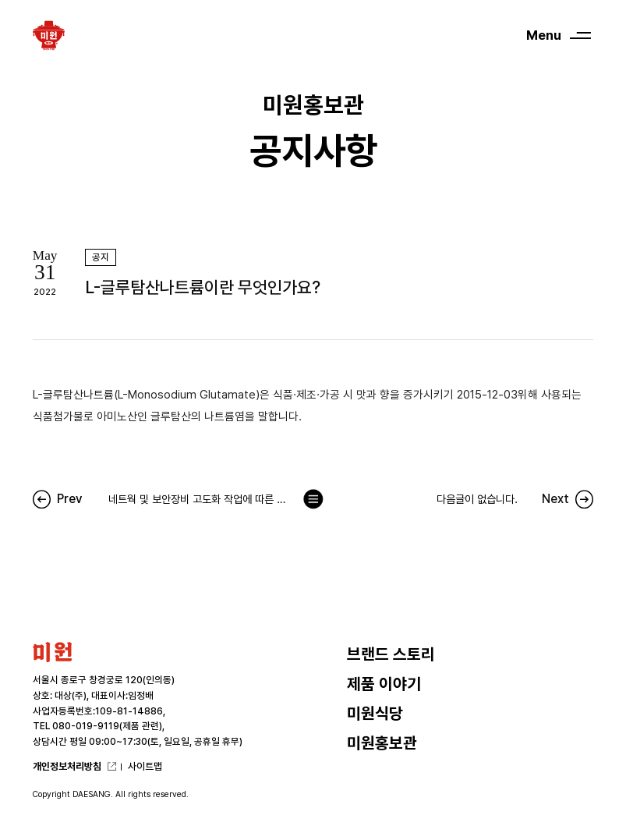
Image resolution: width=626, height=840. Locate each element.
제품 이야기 (384, 684)
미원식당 (375, 714)
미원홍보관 (382, 743)
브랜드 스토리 (391, 654)
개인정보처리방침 (67, 766)
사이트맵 (145, 766)
